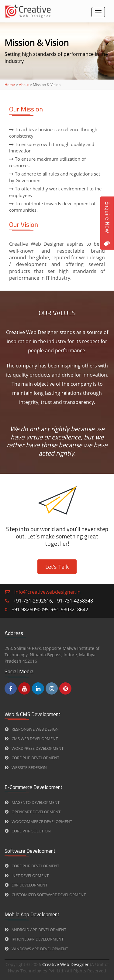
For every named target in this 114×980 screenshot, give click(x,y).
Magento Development (32, 802)
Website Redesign (26, 767)
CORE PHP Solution (28, 831)
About (24, 85)
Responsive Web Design (32, 729)
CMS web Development (31, 739)
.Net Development (27, 876)
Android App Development (36, 930)
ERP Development (26, 885)
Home (10, 85)
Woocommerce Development (38, 821)
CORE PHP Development (32, 758)
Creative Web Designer (66, 964)
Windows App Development (36, 949)
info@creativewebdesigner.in (47, 592)
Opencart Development (33, 812)
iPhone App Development (34, 939)
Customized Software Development (45, 895)
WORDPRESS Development (34, 748)
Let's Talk (57, 567)
